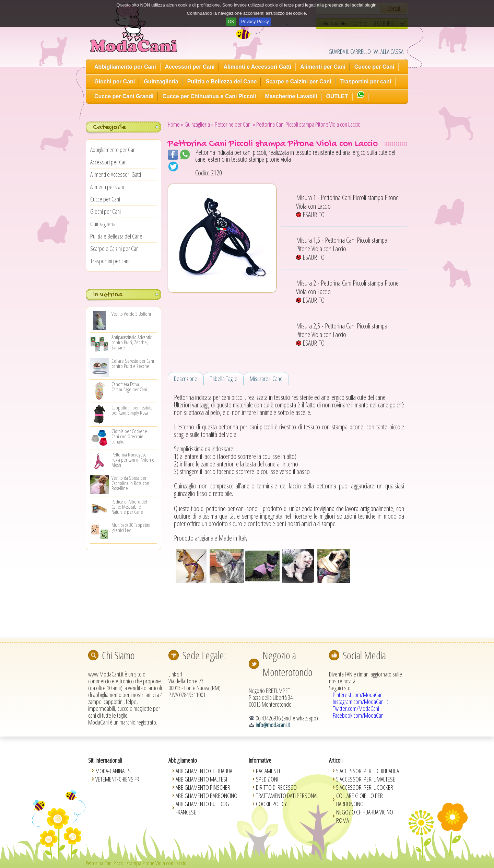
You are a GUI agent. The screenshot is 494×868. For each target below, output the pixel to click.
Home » (176, 124)
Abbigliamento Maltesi (201, 779)
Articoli (336, 760)
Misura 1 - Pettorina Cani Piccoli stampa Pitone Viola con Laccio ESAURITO (347, 206)
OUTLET (337, 96)
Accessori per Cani (190, 67)
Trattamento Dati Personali (288, 796)
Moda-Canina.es (113, 771)
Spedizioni (267, 779)
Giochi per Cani (115, 82)
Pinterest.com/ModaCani (358, 695)
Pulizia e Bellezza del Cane (222, 82)
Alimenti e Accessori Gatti (258, 67)
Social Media (364, 655)
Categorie (109, 127)
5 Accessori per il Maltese (366, 779)
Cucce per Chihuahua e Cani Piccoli (209, 96)
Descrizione (186, 379)
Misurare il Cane (266, 379)
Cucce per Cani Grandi (124, 96)
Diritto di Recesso (276, 787)
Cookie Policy (271, 804)
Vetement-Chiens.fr (117, 779)
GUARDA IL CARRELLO (350, 51)
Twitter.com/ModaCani (356, 708)
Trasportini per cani (366, 82)
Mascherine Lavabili (291, 96)
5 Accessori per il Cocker (365, 787)
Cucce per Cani (374, 67)
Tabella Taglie (224, 379)
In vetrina (108, 295)
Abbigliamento (183, 760)
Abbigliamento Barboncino (207, 796)
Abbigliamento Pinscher (203, 787)
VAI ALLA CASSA (389, 51)
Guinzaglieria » (199, 124)
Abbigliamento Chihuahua (204, 771)
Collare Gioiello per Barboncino (360, 800)
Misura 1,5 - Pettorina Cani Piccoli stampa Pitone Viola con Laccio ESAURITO (342, 249)
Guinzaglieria (161, 82)
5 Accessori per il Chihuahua (368, 771)
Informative (260, 760)
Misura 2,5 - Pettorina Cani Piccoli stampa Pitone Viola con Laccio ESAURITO (342, 334)
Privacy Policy (255, 21)
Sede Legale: (204, 655)
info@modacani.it (273, 725)
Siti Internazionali (105, 760)
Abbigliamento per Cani (125, 67)
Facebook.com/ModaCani (359, 715)
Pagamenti (268, 771)
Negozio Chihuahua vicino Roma (365, 816)
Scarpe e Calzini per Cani (298, 82)
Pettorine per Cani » (235, 124)
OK (231, 21)
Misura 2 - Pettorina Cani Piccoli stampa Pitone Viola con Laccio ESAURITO (347, 292)
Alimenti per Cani (323, 67)
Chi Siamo (118, 655)
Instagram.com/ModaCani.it (360, 702)
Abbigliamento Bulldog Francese (202, 808)
